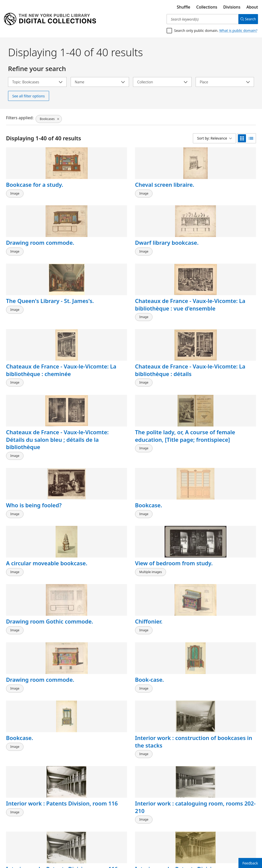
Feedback (250, 863)
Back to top (19, 849)
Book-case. (85, 452)
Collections (207, 7)
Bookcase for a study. (26, 188)
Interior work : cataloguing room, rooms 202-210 (95, 530)
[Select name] (100, 82)
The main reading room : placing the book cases (224, 600)
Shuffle (184, 7)
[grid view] (242, 138)
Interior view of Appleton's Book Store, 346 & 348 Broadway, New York (163, 604)
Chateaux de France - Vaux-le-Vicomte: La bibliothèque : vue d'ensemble (99, 259)
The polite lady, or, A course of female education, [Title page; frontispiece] (98, 329)
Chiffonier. (213, 389)
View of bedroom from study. (93, 392)
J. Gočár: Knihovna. (160, 663)
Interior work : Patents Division (221, 526)
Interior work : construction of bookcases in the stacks (222, 463)
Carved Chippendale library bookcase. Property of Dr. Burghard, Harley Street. (227, 749)
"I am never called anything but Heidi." (33, 667)
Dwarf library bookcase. (217, 188)
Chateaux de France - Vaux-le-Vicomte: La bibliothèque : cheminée (163, 259)
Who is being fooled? (163, 318)
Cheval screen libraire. (89, 188)
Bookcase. (213, 318)
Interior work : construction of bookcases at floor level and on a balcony (31, 608)
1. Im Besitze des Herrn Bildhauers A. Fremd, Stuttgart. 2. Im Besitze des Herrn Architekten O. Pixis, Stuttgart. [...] (34, 823)
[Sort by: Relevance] (214, 138)
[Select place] (225, 82)
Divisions (232, 7)
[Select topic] (37, 82)
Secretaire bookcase (98, 734)
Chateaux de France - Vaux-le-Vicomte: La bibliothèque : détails (228, 259)
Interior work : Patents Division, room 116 (28, 530)
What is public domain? (238, 30)
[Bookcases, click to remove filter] (49, 118)
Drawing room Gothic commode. (159, 392)
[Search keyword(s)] (201, 19)
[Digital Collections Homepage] (50, 19)
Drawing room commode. (154, 188)
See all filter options (29, 96)
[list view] (251, 138)
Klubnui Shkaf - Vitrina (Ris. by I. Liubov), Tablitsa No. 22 (98, 816)
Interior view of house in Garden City (99, 667)
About (252, 7)
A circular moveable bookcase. (32, 392)
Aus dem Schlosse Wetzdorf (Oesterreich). (223, 812)
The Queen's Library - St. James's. (33, 251)
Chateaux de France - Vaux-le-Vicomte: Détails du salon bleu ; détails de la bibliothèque (34, 333)
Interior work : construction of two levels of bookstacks (98, 600)
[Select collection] (162, 82)
